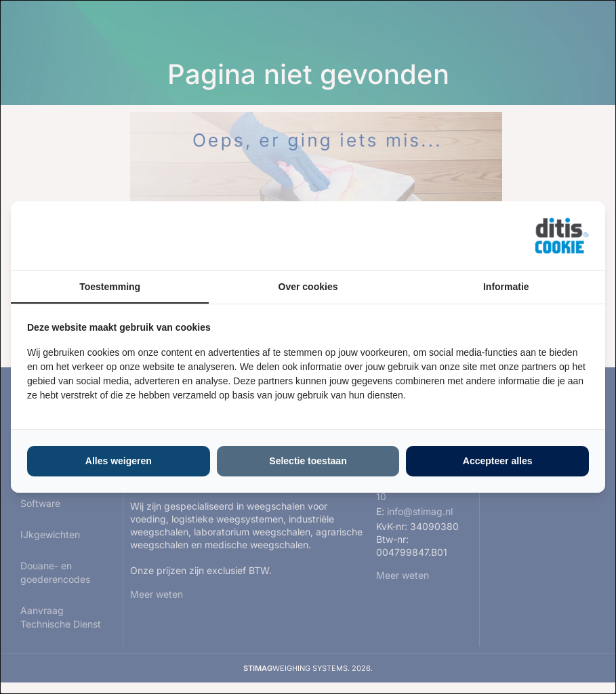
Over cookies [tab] (308, 287)
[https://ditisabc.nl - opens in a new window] (562, 236)
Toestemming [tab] (110, 287)
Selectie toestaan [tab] (308, 461)
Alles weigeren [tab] (119, 461)
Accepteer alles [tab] (498, 461)
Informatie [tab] (506, 287)
